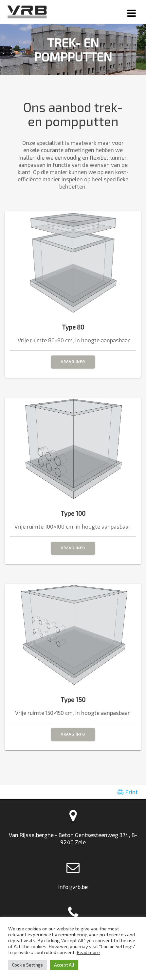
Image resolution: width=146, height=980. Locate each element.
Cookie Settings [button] (27, 965)
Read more (88, 952)
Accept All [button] (64, 965)
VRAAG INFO (73, 362)
